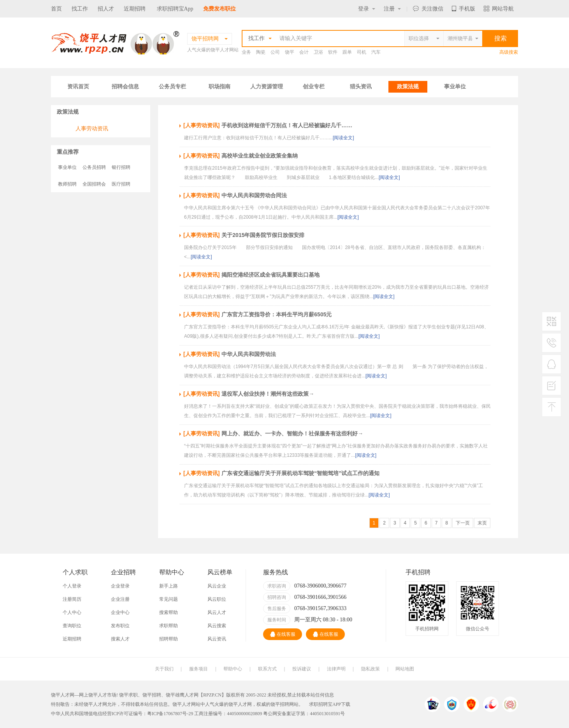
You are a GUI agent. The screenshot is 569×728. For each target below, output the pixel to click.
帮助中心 (233, 669)
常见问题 (169, 599)
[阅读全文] (343, 138)
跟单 (347, 52)
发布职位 (120, 626)
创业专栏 (314, 87)
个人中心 (72, 612)
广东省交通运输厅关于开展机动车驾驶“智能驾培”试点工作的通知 (300, 473)
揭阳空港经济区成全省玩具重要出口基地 (270, 275)
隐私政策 (371, 669)
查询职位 (72, 626)
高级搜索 (509, 52)
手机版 (464, 9)
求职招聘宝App (175, 9)
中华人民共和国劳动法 (249, 354)
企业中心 (120, 612)
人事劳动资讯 (92, 128)
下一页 (463, 523)
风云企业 (217, 586)
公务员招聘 (94, 167)
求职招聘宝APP (325, 704)
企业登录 (120, 586)
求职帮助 (169, 626)
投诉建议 (302, 669)
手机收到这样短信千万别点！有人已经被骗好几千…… (287, 125)
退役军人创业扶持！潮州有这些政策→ (268, 394)
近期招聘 (135, 9)
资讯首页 (78, 87)
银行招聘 (121, 167)
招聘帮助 (169, 639)
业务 (246, 52)
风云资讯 (217, 639)
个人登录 (72, 586)
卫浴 (318, 52)
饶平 (290, 52)
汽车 (376, 52)
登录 (367, 9)
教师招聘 (67, 184)
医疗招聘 (121, 184)
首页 (56, 9)
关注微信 (428, 9)
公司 (275, 52)
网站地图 (405, 669)
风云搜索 (217, 626)
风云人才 (217, 612)
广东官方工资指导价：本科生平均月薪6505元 (277, 314)
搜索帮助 (169, 612)
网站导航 (499, 9)
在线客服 (283, 634)
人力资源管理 (267, 87)
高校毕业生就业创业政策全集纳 (260, 156)
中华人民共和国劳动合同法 (254, 195)
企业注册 (120, 599)
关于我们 (164, 669)
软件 (333, 52)
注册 (392, 9)
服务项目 (198, 669)
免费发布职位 (220, 9)
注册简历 (72, 599)
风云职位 (217, 599)
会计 (304, 52)
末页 (482, 523)
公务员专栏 (172, 87)
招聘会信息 (125, 87)
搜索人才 (120, 639)
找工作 (80, 9)
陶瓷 (261, 52)
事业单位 (455, 87)
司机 (362, 52)
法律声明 (336, 669)
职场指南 (220, 87)
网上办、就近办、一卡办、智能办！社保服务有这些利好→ (292, 433)
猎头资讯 (361, 87)
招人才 (106, 9)
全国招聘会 (94, 184)
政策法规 (408, 87)
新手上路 (169, 586)
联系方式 (267, 669)
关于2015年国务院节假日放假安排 (263, 235)
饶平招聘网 (282, 704)
